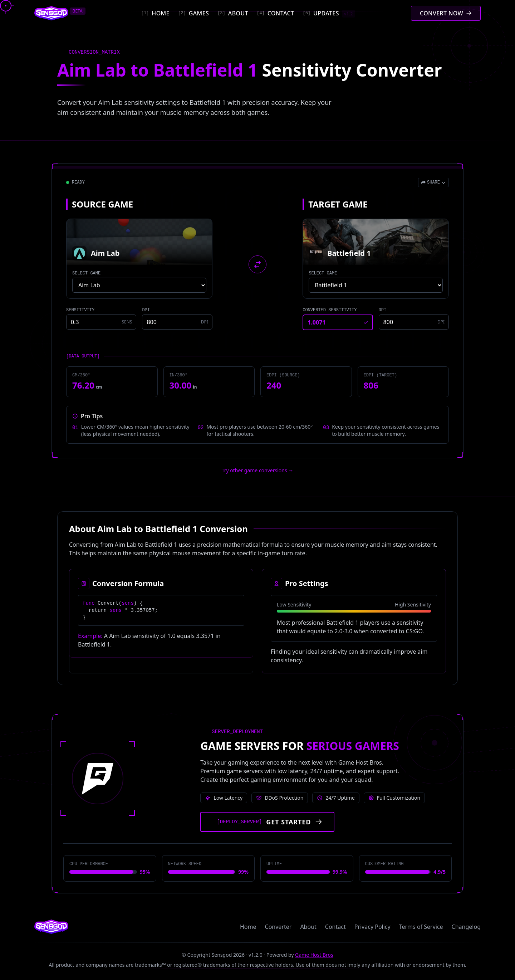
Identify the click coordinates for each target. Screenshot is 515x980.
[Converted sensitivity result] (338, 322)
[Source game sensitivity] (101, 322)
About (308, 927)
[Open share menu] (433, 182)
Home (248, 927)
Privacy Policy (372, 927)
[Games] (193, 13)
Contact (335, 927)
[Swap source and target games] (257, 264)
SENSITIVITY (80, 310)
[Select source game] (139, 285)
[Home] (155, 13)
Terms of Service (421, 927)
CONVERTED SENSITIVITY (330, 310)
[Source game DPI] (177, 322)
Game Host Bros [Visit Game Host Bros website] (314, 955)
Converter (278, 927)
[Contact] (275, 13)
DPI (146, 310)
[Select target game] (376, 285)
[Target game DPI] (414, 322)
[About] (233, 13)
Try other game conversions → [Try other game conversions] (258, 470)
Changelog (466, 927)
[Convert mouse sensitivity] (446, 13)
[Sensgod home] (51, 13)
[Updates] (329, 13)
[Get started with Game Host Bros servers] (267, 822)
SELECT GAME (86, 273)
